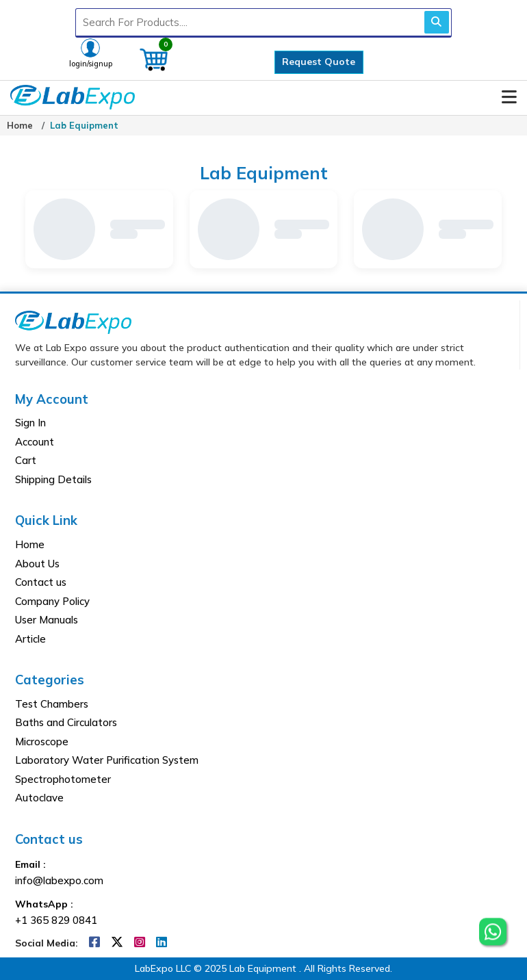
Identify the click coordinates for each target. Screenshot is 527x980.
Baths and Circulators (66, 722)
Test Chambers (52, 704)
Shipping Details (53, 479)
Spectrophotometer (63, 779)
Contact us (41, 582)
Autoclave (39, 798)
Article (30, 639)
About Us (37, 564)
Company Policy (52, 601)
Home (20, 125)
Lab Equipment (84, 125)
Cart (26, 460)
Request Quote (319, 62)
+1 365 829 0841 (56, 920)
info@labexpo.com (59, 880)
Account (35, 442)
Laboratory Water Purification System (107, 760)
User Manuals (47, 620)
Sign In (30, 423)
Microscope (42, 742)
